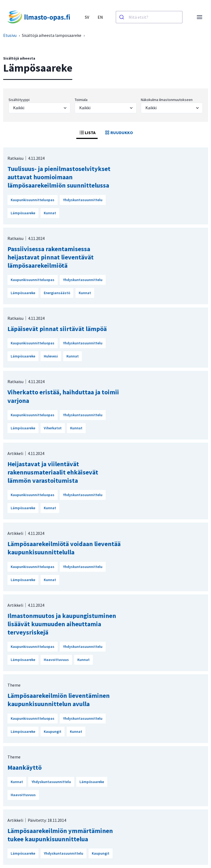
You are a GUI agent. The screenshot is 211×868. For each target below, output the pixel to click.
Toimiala (81, 100)
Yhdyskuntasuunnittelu (83, 200)
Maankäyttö (25, 767)
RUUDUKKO (118, 133)
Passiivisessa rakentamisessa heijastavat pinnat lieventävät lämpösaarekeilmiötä (51, 257)
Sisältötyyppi (19, 100)
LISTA (87, 133)
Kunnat (50, 213)
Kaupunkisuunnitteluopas (33, 200)
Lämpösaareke (23, 213)
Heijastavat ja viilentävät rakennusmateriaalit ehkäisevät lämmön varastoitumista (53, 472)
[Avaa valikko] (200, 17)
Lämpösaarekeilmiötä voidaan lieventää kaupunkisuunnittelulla (64, 548)
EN (100, 17)
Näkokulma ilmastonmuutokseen (167, 100)
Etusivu (10, 35)
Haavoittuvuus (56, 660)
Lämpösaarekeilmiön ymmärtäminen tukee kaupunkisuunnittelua (60, 835)
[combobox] (149, 17)
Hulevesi (51, 356)
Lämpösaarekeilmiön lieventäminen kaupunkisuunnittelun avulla (59, 700)
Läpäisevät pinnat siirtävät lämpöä (57, 329)
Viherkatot (53, 428)
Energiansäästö (57, 293)
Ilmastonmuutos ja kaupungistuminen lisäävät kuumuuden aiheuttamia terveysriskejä (62, 624)
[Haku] (122, 17)
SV (87, 17)
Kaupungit (53, 731)
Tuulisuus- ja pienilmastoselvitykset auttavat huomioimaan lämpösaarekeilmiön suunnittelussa (59, 177)
